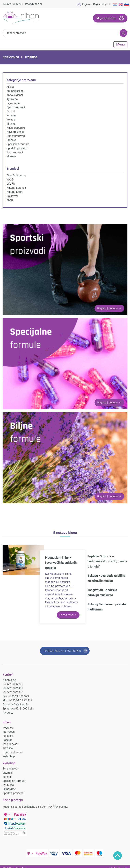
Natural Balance (16, 187)
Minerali (11, 122)
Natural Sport (15, 191)
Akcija (10, 86)
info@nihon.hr (34, 4)
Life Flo (11, 182)
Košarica (8, 724)
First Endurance (16, 174)
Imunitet (11, 114)
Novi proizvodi (15, 131)
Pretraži (123, 32)
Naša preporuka (16, 127)
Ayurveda (12, 98)
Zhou (10, 199)
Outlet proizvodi (16, 135)
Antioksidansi (15, 94)
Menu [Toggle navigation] (120, 43)
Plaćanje (8, 732)
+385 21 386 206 (13, 4)
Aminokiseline (15, 90)
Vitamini (12, 155)
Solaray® (12, 195)
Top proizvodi (15, 151)
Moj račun (9, 728)
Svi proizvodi (10, 740)
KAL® (10, 178)
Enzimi (11, 110)
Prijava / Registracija (95, 4)
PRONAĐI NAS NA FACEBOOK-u (62, 650)
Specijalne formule (18, 143)
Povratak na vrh (118, 856)
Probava (12, 139)
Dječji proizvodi (16, 106)
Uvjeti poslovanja (13, 749)
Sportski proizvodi (17, 147)
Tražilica (8, 745)
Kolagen (11, 118)
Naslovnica (11, 56)
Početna (8, 736)
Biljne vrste (13, 102)
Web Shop (9, 753)
